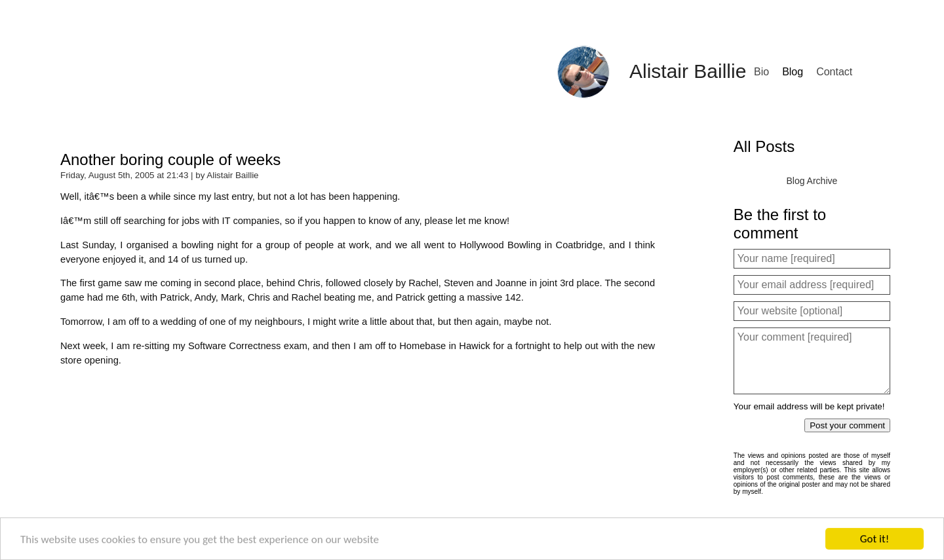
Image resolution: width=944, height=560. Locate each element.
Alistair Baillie (688, 71)
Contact (834, 72)
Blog (793, 72)
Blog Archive (812, 181)
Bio (761, 72)
